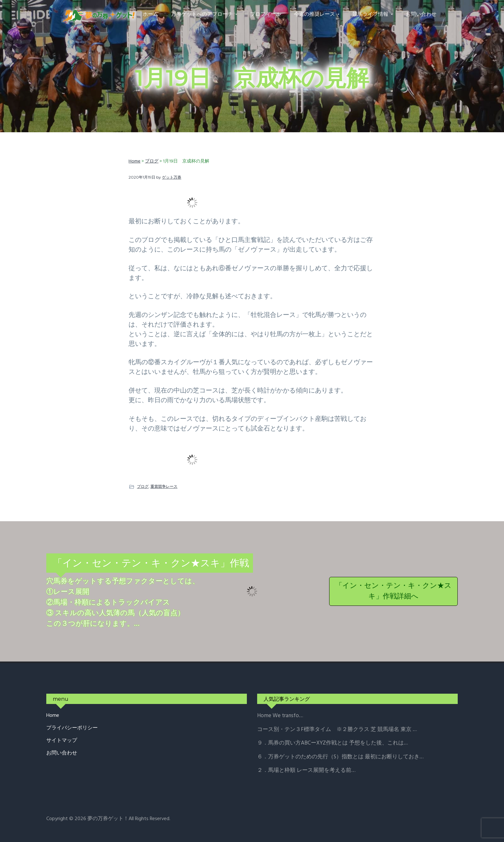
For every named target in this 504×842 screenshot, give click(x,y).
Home (53, 716)
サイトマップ (62, 741)
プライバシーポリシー (72, 728)
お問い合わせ (62, 753)
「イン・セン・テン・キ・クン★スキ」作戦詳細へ (393, 591)
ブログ (143, 486)
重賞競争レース (164, 486)
